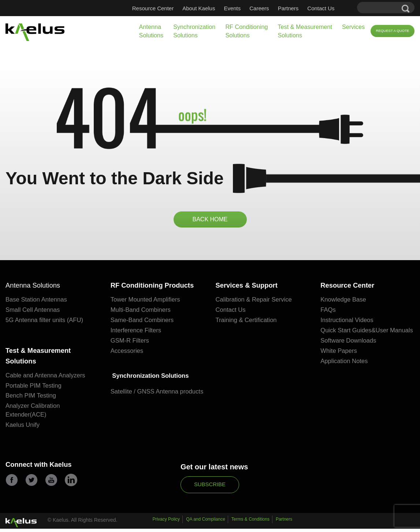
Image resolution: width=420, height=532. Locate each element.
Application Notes (345, 372)
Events (232, 8)
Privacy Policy (166, 524)
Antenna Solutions (151, 31)
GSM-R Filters (130, 342)
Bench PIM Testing (31, 400)
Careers (259, 8)
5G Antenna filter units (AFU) (45, 322)
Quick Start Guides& (349, 332)
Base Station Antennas (37, 301)
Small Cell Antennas (33, 312)
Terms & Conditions (250, 524)
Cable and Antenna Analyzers (46, 379)
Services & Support (250, 287)
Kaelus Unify (23, 429)
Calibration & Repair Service (255, 301)
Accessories (127, 353)
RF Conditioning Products (156, 287)
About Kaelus (199, 8)
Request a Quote (392, 31)
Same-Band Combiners (143, 322)
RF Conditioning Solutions (246, 31)
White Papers (339, 361)
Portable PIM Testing (34, 389)
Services (353, 27)
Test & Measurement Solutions (305, 31)
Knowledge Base (344, 301)
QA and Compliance (206, 524)
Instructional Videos (347, 322)
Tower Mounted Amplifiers (146, 301)
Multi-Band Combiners (141, 312)
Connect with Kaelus (42, 469)
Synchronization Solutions (194, 31)
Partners (288, 8)
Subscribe (210, 488)
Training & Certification (247, 322)
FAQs (328, 312)
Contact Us (321, 8)
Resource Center (153, 8)
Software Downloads (349, 351)
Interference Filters (137, 332)
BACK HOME (210, 220)
